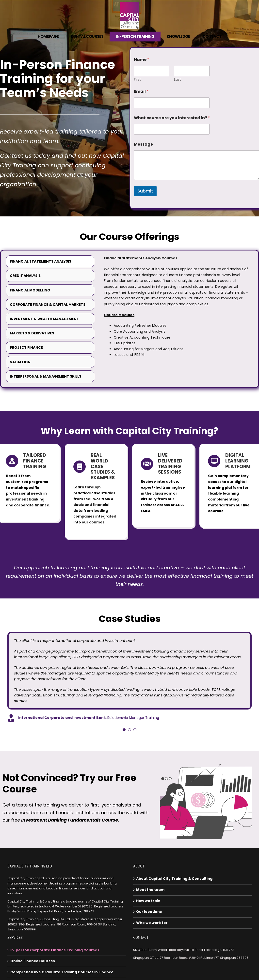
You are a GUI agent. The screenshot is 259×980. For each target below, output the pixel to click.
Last (178, 80)
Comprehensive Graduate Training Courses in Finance (62, 971)
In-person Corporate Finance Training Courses (55, 949)
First (137, 80)
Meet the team (150, 888)
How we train (148, 899)
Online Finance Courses (33, 960)
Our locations (149, 910)
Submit (145, 191)
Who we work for (152, 921)
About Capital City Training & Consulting (174, 877)
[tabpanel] (176, 308)
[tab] (50, 261)
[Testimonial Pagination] (124, 728)
